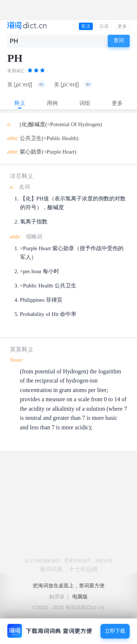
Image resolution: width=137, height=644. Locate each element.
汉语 (104, 26)
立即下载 (115, 631)
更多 (122, 26)
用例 (52, 103)
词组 (85, 103)
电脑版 (80, 596)
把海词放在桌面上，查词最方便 (69, 585)
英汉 (86, 26)
